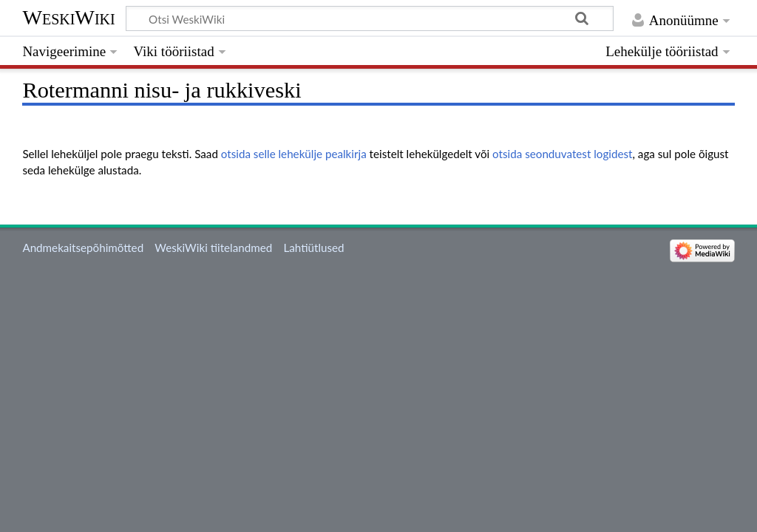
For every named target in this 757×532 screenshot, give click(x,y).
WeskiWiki (68, 17)
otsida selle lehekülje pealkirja (294, 154)
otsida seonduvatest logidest (562, 154)
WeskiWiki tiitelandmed (213, 248)
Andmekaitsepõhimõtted (83, 248)
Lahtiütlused (313, 248)
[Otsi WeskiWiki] (370, 18)
